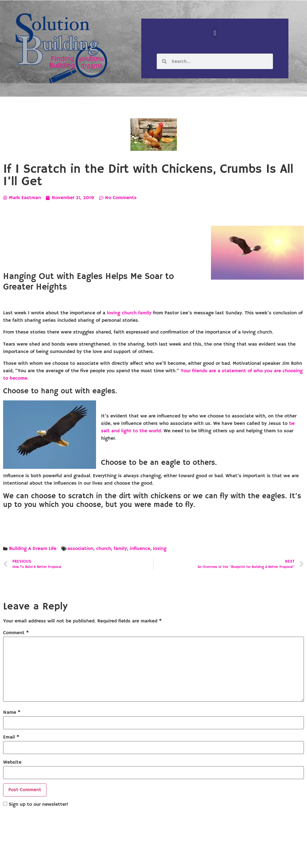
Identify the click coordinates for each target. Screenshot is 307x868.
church (103, 549)
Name (12, 713)
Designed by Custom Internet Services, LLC (196, 858)
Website (12, 762)
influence (140, 549)
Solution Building (123, 858)
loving (160, 549)
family (120, 549)
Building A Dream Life (33, 549)
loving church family (129, 313)
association (80, 549)
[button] (215, 33)
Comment (16, 633)
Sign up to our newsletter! (38, 805)
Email (11, 737)
